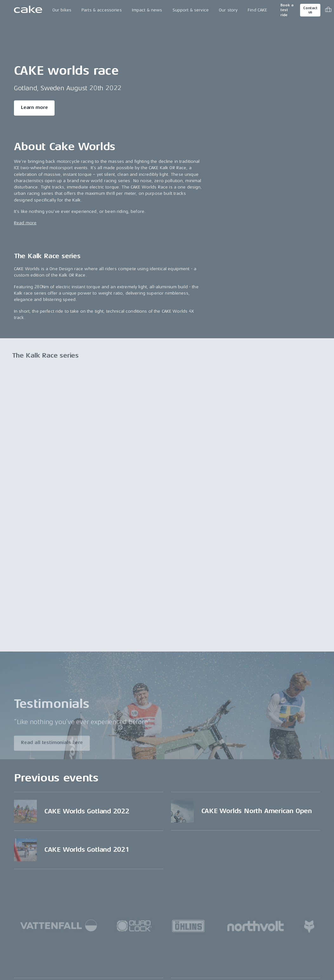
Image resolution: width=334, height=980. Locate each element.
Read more (25, 223)
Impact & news (147, 10)
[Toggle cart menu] (328, 10)
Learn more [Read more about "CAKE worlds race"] (34, 108)
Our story (228, 10)
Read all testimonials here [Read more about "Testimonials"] (52, 745)
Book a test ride (287, 10)
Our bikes (62, 10)
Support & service (191, 10)
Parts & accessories (102, 10)
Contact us (310, 10)
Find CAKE (257, 10)
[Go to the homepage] (28, 10)
